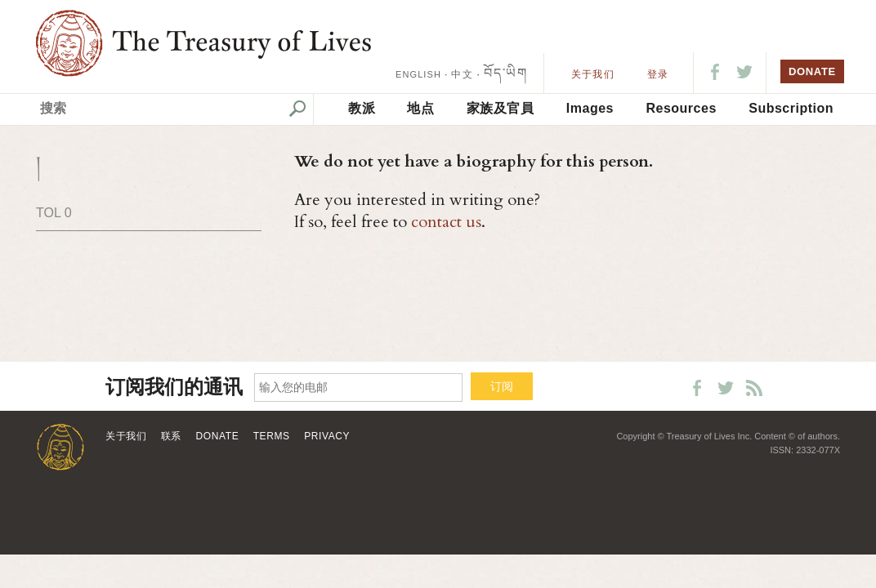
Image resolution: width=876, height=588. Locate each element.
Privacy (327, 436)
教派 (362, 108)
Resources (681, 108)
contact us (446, 222)
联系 (171, 436)
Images (590, 108)
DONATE (812, 71)
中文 (462, 74)
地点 (420, 108)
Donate (218, 436)
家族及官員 (501, 108)
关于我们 (593, 74)
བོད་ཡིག (505, 73)
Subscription (791, 108)
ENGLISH (418, 74)
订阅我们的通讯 (174, 388)
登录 (658, 74)
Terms (272, 436)
